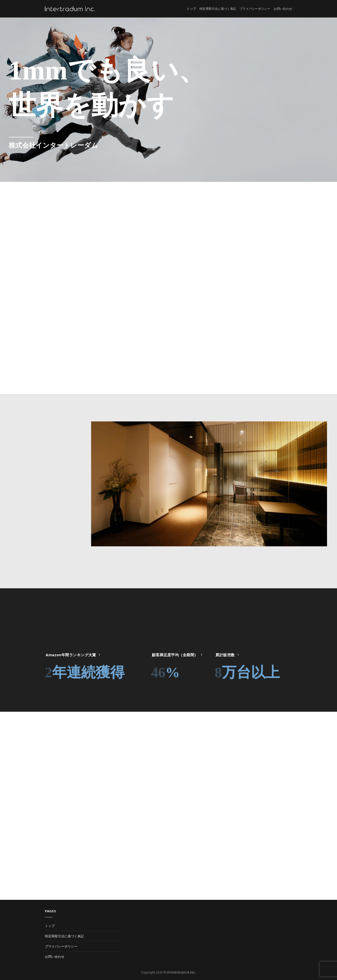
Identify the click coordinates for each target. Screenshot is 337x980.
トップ (191, 9)
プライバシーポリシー (255, 9)
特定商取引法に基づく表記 (218, 9)
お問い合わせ (283, 9)
